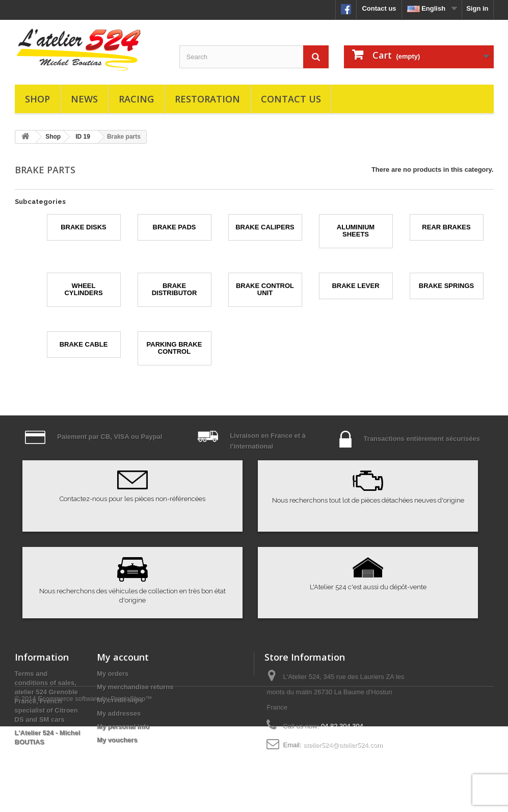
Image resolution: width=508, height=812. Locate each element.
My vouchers (117, 740)
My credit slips (120, 700)
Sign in (477, 8)
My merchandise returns (135, 687)
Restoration (207, 99)
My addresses (119, 713)
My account (123, 657)
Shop (37, 99)
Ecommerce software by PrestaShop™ (95, 784)
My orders (113, 674)
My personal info (123, 727)
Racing (136, 99)
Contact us (379, 8)
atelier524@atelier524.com (343, 745)
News (84, 99)
